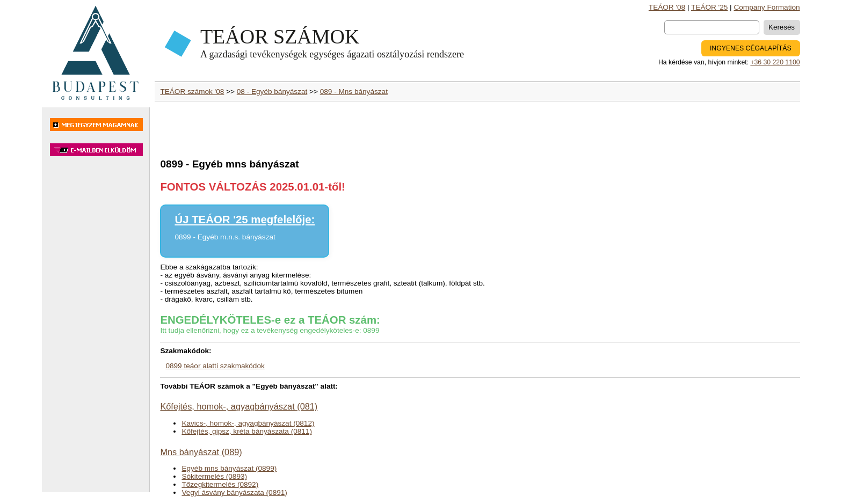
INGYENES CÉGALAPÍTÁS (751, 48)
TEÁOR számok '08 (192, 92)
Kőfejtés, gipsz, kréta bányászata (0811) (247, 431)
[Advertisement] (96, 330)
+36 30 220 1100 (775, 62)
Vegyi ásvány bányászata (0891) (234, 492)
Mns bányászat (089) (201, 452)
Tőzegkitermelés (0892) (220, 484)
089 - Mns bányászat (354, 92)
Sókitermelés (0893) (214, 476)
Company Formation (767, 7)
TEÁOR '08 (667, 7)
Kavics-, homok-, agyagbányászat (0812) (248, 423)
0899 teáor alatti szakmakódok (215, 366)
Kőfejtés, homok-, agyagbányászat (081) (239, 406)
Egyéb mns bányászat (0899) (229, 468)
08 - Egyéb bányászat (272, 92)
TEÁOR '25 (709, 7)
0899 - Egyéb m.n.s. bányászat (225, 237)
